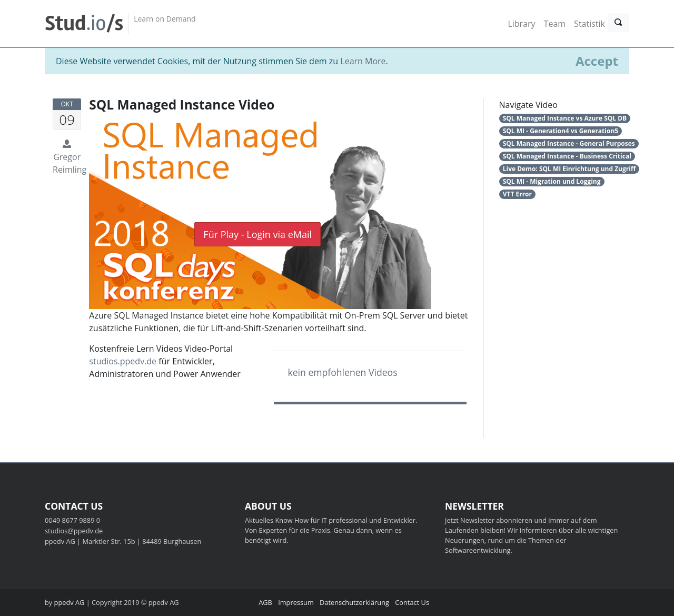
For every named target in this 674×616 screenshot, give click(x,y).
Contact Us (412, 602)
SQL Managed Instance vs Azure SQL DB (565, 118)
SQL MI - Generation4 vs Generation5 (561, 131)
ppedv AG (70, 602)
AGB (265, 602)
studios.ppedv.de (123, 361)
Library (521, 24)
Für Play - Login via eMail (257, 234)
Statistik (589, 24)
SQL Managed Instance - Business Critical (567, 156)
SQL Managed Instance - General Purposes (569, 143)
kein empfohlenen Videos (342, 372)
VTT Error (517, 194)
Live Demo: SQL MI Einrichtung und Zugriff (569, 169)
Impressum (296, 602)
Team (555, 24)
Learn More (363, 61)
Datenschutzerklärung (354, 602)
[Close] (597, 61)
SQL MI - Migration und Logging (552, 181)
